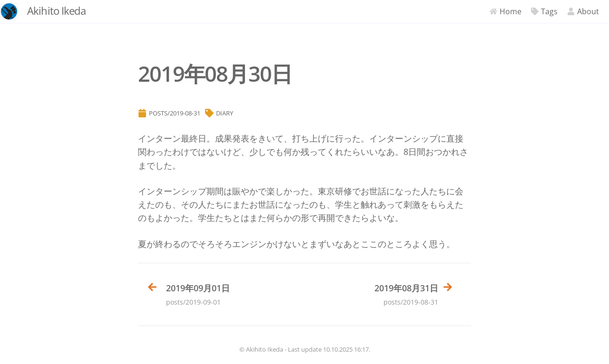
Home (496, 11)
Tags (535, 11)
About (574, 11)
